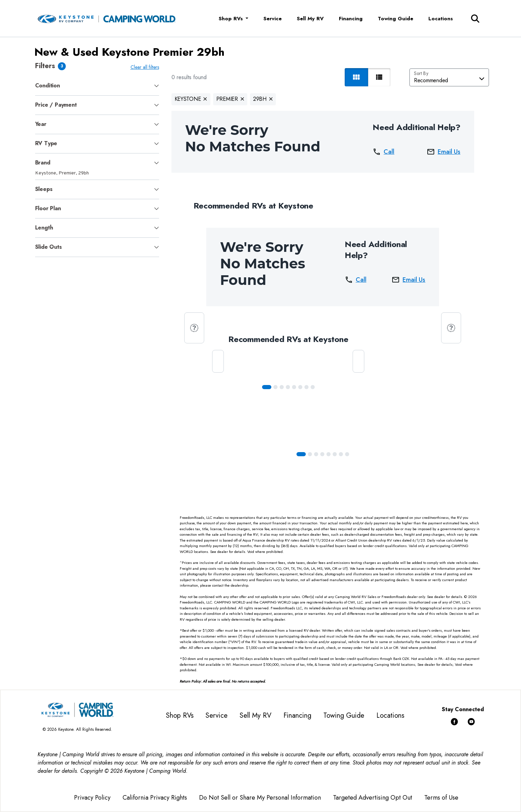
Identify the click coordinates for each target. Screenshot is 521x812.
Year (41, 124)
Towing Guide (395, 19)
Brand (43, 163)
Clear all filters (145, 67)
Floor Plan (48, 208)
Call (383, 152)
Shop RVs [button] (232, 19)
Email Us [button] (444, 152)
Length (44, 228)
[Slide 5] (300, 387)
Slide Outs (49, 247)
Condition (48, 86)
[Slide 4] (294, 387)
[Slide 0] (267, 387)
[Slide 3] (288, 387)
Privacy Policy (92, 798)
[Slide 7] (313, 387)
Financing (351, 19)
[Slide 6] (306, 387)
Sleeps (44, 189)
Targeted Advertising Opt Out (373, 798)
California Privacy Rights (155, 798)
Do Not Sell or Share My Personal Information (260, 798)
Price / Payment (56, 105)
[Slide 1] (275, 387)
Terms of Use (441, 798)
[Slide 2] (282, 387)
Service (273, 19)
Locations (441, 19)
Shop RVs (180, 715)
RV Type (46, 143)
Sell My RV (310, 19)
